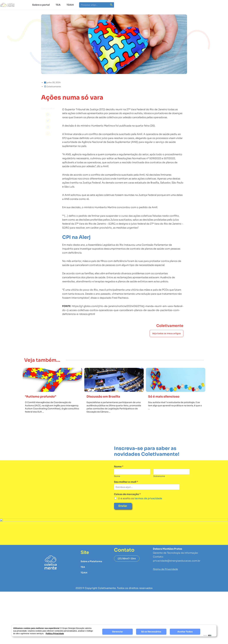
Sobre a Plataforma (92, 569)
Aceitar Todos (185, 632)
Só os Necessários (151, 632)
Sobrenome (159, 484)
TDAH (70, 5)
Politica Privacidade (55, 634)
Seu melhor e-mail (126, 490)
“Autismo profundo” (43, 404)
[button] (48, 114)
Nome (119, 475)
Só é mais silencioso (166, 404)
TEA (58, 5)
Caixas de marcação (127, 502)
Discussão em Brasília (106, 404)
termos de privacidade (148, 506)
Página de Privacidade (166, 577)
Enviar (123, 514)
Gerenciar (117, 632)
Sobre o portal (41, 5)
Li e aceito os (140, 506)
